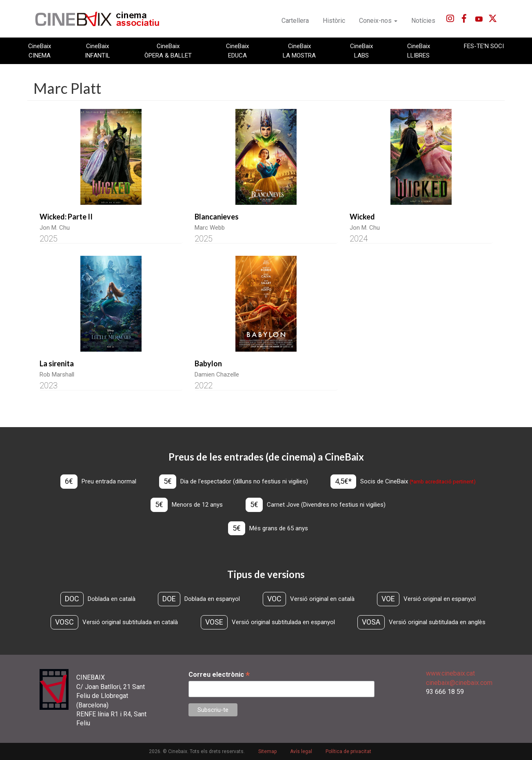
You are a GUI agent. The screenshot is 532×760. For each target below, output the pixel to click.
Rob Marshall (57, 374)
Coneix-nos (378, 21)
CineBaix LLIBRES (419, 51)
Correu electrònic (219, 675)
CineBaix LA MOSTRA (299, 51)
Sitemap (267, 751)
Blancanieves (217, 217)
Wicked (362, 217)
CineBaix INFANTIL (98, 51)
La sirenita (57, 363)
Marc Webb (210, 228)
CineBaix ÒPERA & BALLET (168, 51)
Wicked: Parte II (66, 217)
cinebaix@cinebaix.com (459, 683)
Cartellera (295, 21)
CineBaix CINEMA (40, 51)
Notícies (423, 21)
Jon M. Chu (55, 228)
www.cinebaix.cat (450, 673)
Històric (334, 21)
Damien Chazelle (217, 374)
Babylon (208, 363)
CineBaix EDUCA (237, 51)
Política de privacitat (348, 751)
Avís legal (301, 751)
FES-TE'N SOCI (484, 46)
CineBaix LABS (361, 51)
